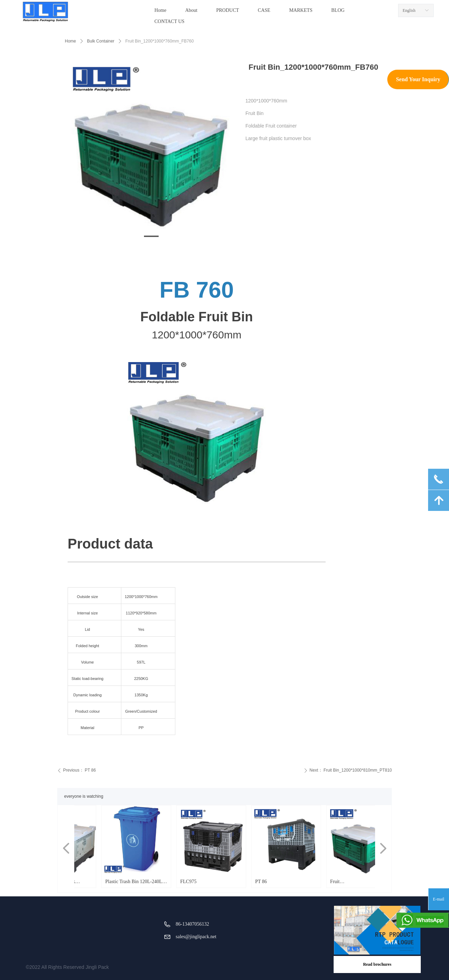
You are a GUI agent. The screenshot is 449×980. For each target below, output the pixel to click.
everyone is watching (84, 796)
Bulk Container (101, 41)
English (409, 10)
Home (70, 41)
